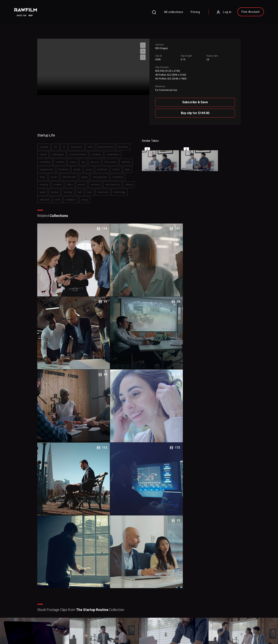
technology (75, 197)
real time (47, 189)
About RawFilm (158, 574)
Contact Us (156, 580)
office (109, 182)
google (95, 167)
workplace (118, 197)
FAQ (103, 574)
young (46, 205)
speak (93, 189)
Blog (152, 586)
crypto (76, 159)
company (100, 152)
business (126, 144)
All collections (160, 14)
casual (46, 152)
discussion (114, 159)
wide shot (92, 197)
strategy (118, 189)
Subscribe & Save (212, 100)
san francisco (65, 189)
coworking (48, 159)
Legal (104, 586)
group (106, 167)
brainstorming (109, 144)
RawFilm (40, 635)
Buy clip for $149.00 (212, 111)
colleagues (61, 152)
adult (93, 144)
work (105, 197)
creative (63, 159)
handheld (120, 167)
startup (105, 189)
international (95, 174)
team (45, 197)
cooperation (116, 152)
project (121, 182)
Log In (210, 15)
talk (130, 189)
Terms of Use (50, 629)
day (86, 159)
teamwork (59, 197)
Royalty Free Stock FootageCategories (118, 596)
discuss (98, 159)
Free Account (236, 14)
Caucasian (80, 144)
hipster (46, 174)
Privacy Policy (28, 629)
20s (59, 144)
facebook (81, 167)
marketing (68, 182)
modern (97, 182)
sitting (81, 189)
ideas (68, 174)
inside (80, 174)
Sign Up (79, 591)
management (50, 182)
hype (58, 174)
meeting (83, 182)
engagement (64, 167)
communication (81, 152)
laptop (110, 174)
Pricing (181, 14)
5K (67, 144)
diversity (47, 167)
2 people (47, 144)
